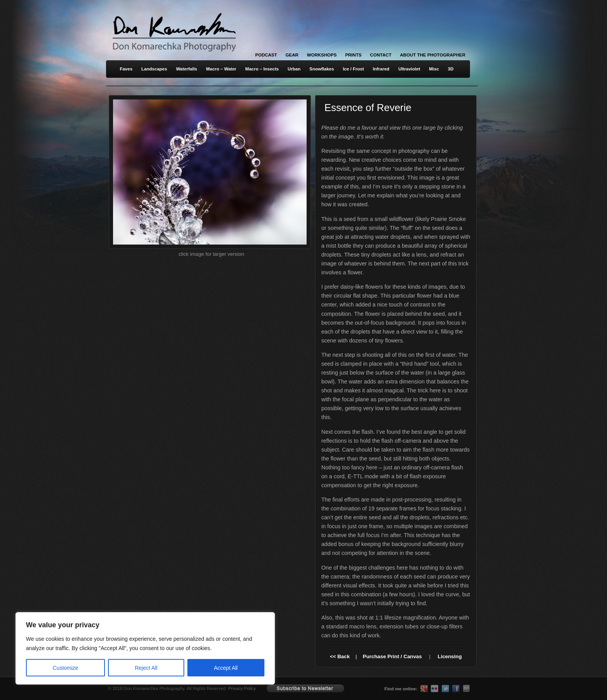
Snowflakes (322, 69)
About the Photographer (433, 55)
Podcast (266, 55)
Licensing (450, 656)
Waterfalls (187, 69)
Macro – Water (221, 69)
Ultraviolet (409, 69)
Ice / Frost (353, 69)
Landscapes (154, 69)
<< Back (340, 656)
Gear (292, 55)
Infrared (381, 69)
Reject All (146, 668)
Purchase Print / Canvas (392, 656)
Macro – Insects (262, 69)
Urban (294, 69)
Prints (353, 55)
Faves (126, 69)
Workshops (322, 55)
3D (451, 69)
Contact (381, 55)
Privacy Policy (242, 688)
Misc (434, 69)
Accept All (226, 668)
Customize (65, 668)
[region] (101, 648)
